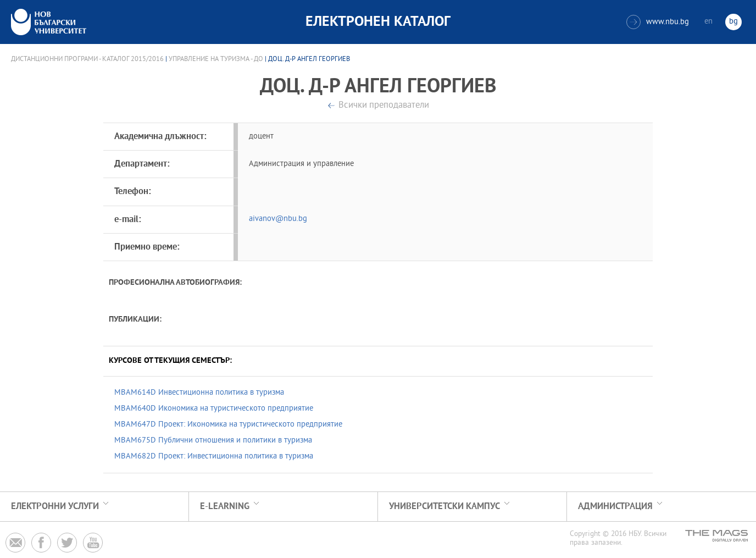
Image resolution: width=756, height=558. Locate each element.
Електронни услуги (55, 507)
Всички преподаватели (384, 106)
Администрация (615, 507)
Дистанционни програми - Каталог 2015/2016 (87, 59)
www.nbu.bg (658, 22)
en (708, 22)
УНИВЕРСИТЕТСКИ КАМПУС (444, 507)
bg (733, 22)
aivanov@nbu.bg (278, 219)
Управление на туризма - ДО (216, 59)
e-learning (225, 507)
